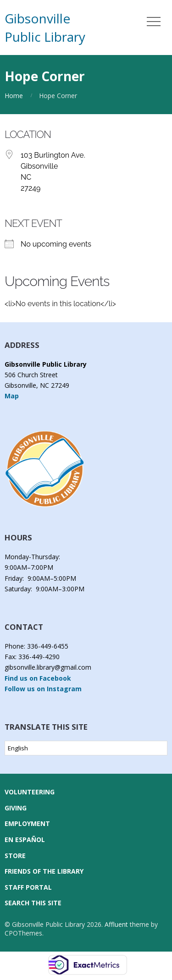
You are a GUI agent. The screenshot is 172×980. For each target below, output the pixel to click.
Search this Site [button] (33, 903)
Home (14, 96)
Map (12, 396)
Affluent (116, 924)
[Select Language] (86, 748)
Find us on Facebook (38, 678)
